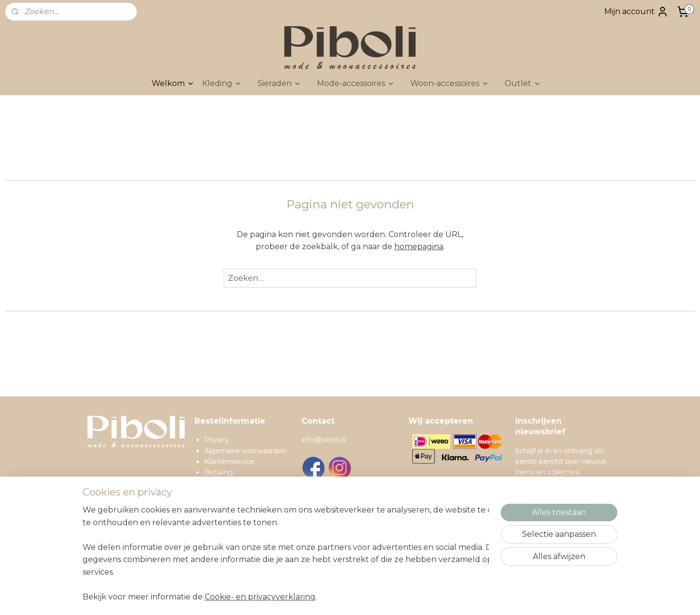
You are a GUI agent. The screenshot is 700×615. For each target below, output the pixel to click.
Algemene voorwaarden (245, 451)
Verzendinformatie (236, 483)
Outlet (523, 83)
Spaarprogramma (234, 538)
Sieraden (280, 83)
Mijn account (636, 12)
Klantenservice (229, 461)
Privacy (217, 440)
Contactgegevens (235, 527)
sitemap (371, 597)
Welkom (173, 83)
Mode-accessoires (356, 83)
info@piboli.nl (324, 440)
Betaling (219, 472)
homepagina (419, 247)
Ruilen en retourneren (242, 494)
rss (389, 597)
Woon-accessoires (450, 83)
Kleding (222, 83)
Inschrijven (544, 551)
